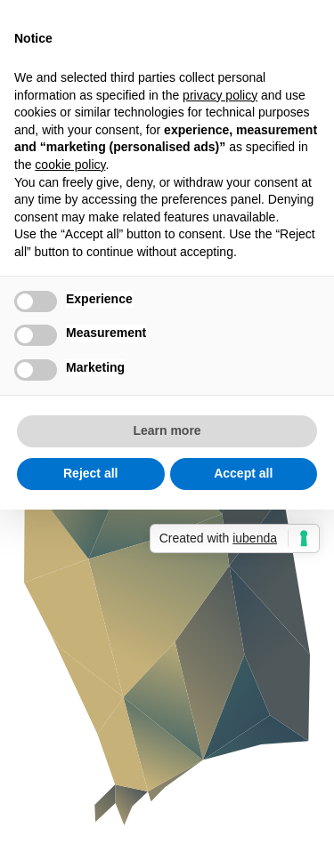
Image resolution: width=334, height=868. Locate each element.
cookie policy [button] (70, 165)
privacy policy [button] (220, 95)
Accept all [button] (243, 473)
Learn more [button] (167, 430)
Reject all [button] (90, 473)
